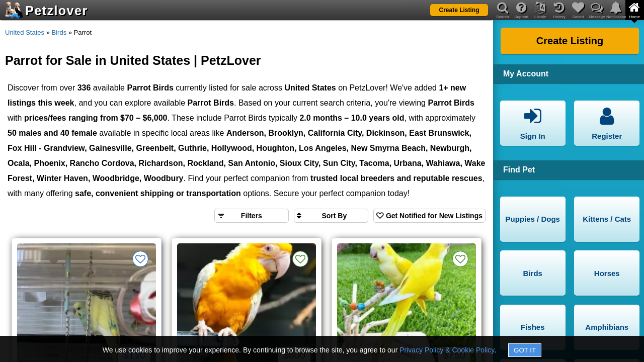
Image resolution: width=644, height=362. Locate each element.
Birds (59, 32)
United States (25, 32)
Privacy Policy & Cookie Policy (447, 350)
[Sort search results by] (331, 216)
